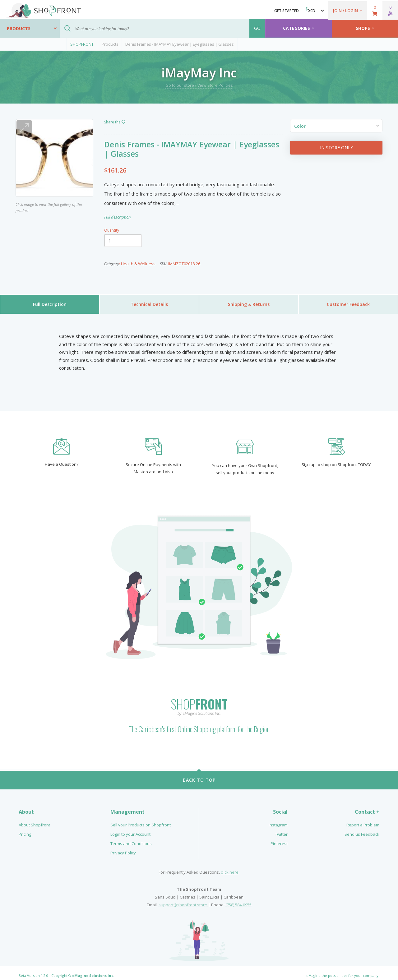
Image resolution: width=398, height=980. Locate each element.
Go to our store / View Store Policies (199, 85)
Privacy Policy (123, 848)
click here (230, 867)
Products (110, 44)
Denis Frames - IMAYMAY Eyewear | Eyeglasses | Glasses (180, 44)
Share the (115, 122)
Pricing (25, 829)
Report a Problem (363, 820)
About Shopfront (34, 820)
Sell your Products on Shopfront (141, 820)
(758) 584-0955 (238, 900)
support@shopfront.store (183, 900)
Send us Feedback (362, 829)
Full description (117, 217)
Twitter (281, 829)
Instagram (278, 820)
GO (257, 28)
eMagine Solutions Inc (93, 971)
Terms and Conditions (131, 839)
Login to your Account (130, 829)
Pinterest (279, 839)
